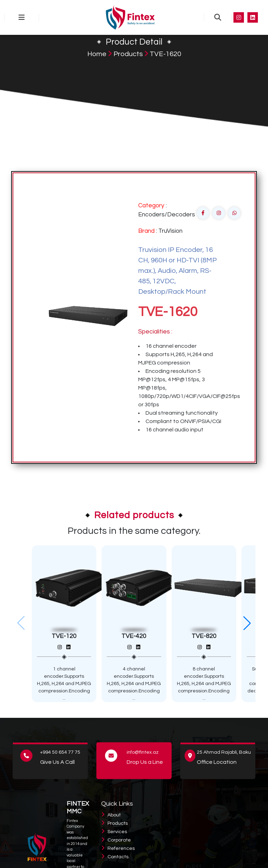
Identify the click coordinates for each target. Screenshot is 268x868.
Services (117, 832)
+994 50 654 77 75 (60, 752)
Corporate (119, 840)
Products (128, 54)
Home (97, 54)
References (121, 848)
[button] (247, 623)
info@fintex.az (143, 752)
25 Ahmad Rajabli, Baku (224, 752)
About (114, 815)
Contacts (118, 857)
